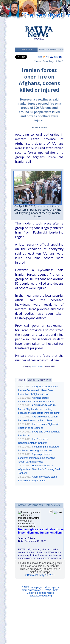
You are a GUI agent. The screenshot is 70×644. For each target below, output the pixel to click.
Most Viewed (44, 380)
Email (56, 57)
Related (21, 380)
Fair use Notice (46, 593)
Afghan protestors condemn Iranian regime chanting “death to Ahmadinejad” (37, 458)
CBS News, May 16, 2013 (40, 575)
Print (48, 57)
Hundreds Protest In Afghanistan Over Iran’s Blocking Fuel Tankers (39, 469)
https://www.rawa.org (40, 596)
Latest (31, 380)
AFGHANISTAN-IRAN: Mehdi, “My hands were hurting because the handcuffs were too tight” (39, 409)
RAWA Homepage (32, 587)
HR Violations (38, 366)
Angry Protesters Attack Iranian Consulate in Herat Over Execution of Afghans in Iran (38, 390)
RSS (40, 57)
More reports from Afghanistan (41, 589)
